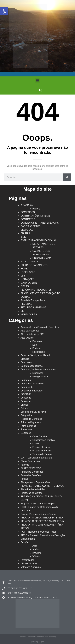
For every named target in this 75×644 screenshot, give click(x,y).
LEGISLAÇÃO (28, 272)
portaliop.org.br (37, 642)
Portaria (36, 348)
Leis (34, 345)
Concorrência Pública (44, 440)
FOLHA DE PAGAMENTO (34, 265)
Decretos (37, 341)
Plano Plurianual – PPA (33, 489)
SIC (22, 311)
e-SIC (24, 237)
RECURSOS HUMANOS (33, 307)
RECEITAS (26, 304)
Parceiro (25, 465)
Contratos (26, 380)
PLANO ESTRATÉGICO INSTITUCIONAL (42, 486)
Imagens (37, 553)
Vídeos (36, 556)
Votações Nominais (31, 567)
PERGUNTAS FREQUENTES (36, 290)
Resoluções (39, 352)
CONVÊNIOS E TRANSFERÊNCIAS (40, 223)
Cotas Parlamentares (31, 391)
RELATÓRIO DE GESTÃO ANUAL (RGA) (42, 521)
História (36, 209)
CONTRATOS (28, 219)
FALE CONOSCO (30, 262)
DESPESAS (27, 230)
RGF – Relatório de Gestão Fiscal (38, 532)
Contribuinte (27, 387)
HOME (24, 269)
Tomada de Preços (42, 454)
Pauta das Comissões (32, 472)
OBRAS (25, 286)
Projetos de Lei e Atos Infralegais (38, 504)
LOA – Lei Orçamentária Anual (36, 458)
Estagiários (26, 415)
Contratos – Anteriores (32, 384)
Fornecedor (27, 429)
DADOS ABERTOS (30, 226)
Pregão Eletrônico (42, 447)
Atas (35, 546)
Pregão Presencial (42, 451)
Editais (24, 408)
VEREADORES (29, 315)
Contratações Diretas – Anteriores (38, 369)
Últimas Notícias (29, 564)
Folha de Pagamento (31, 422)
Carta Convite (40, 437)
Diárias (24, 405)
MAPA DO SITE (29, 283)
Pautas (24, 479)
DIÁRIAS (25, 233)
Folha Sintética (28, 426)
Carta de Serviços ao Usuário (36, 355)
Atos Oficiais (27, 338)
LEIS (23, 276)
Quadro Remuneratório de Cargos (38, 514)
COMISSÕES (28, 212)
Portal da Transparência (33, 300)
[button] (38, 80)
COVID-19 (26, 394)
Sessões (25, 542)
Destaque (26, 401)
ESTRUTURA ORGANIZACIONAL (38, 240)
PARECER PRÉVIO (31, 468)
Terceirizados (27, 560)
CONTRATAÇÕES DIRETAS (35, 216)
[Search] (67, 177)
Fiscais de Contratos (31, 419)
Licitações (26, 433)
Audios (36, 549)
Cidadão (25, 359)
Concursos (26, 362)
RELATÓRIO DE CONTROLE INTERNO (42, 518)
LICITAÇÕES (27, 279)
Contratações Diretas (31, 366)
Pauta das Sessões (31, 475)
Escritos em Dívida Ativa (33, 412)
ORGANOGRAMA (42, 258)
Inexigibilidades (40, 377)
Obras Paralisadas (30, 461)
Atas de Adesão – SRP (32, 334)
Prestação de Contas (31, 493)
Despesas (26, 398)
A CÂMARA (27, 205)
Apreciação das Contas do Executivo (40, 327)
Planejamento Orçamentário (35, 482)
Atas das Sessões (30, 331)
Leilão (36, 444)
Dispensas (38, 373)
